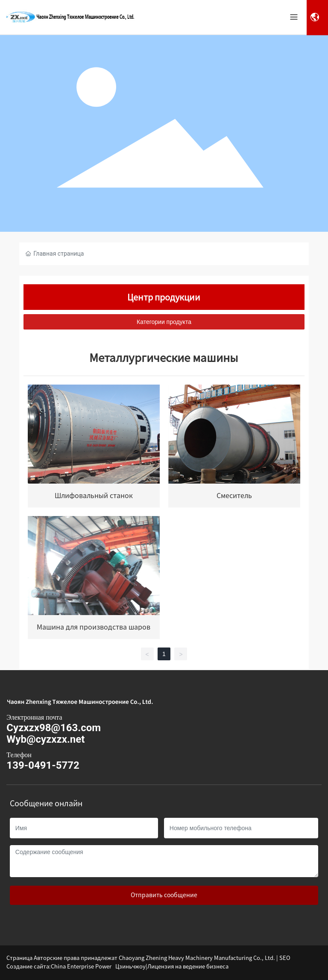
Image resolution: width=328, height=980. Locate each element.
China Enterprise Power (81, 967)
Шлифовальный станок (94, 496)
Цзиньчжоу (130, 967)
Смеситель (234, 496)
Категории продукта (164, 322)
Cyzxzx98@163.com (54, 728)
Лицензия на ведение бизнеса (188, 967)
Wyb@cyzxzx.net (45, 739)
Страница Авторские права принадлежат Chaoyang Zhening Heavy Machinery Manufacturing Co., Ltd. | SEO (148, 958)
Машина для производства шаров (94, 627)
